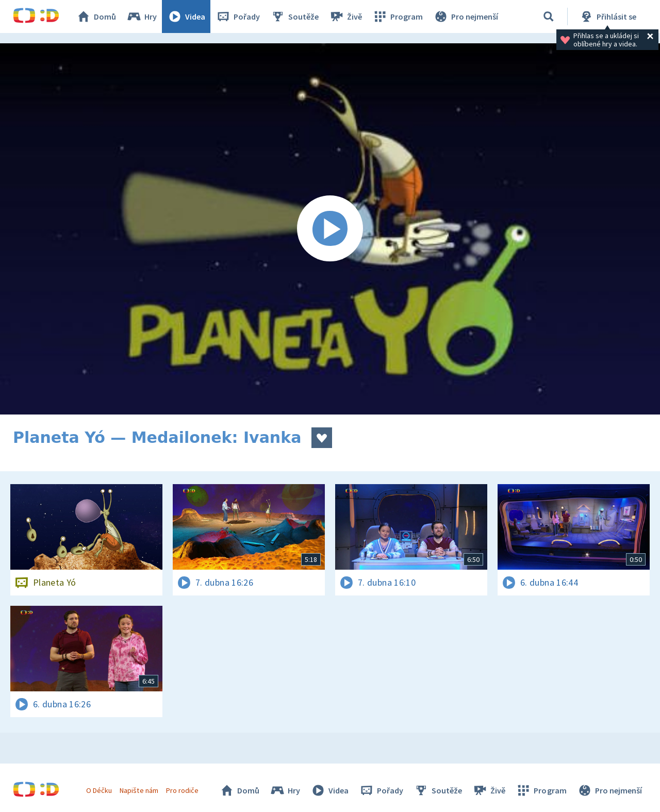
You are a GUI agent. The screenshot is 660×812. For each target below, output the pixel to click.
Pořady (238, 16)
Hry (142, 16)
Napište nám (139, 790)
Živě (345, 16)
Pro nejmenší (466, 16)
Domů (96, 16)
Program (398, 16)
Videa (186, 16)
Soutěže (294, 16)
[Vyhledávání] (549, 16)
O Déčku (99, 790)
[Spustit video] (330, 229)
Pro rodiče (182, 790)
